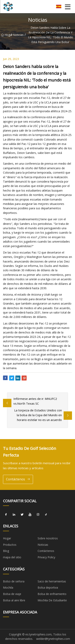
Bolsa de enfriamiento (52, 594)
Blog (6, 551)
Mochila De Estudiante (52, 600)
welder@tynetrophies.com (53, 639)
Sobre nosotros (48, 538)
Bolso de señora (14, 581)
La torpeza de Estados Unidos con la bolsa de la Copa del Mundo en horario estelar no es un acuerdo (38, 415)
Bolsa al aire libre (14, 600)
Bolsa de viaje (12, 594)
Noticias (18, 35)
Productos (10, 545)
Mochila (8, 587)
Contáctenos (18, 479)
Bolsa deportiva (48, 587)
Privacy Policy (46, 557)
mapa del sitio (12, 557)
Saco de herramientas (52, 581)
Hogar (6, 35)
